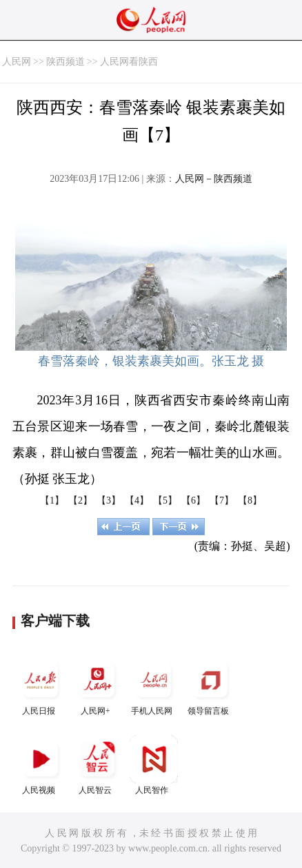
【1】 (52, 500)
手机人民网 (154, 686)
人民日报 (41, 686)
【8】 (250, 500)
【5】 (165, 500)
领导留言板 (210, 686)
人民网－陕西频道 (214, 179)
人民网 (17, 62)
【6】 (193, 500)
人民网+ (97, 686)
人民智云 (97, 765)
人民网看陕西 (129, 62)
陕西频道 (66, 62)
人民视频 (41, 765)
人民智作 (154, 765)
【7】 (222, 500)
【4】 (137, 500)
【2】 (80, 500)
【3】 (109, 500)
